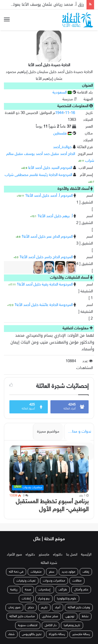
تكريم (44, 607)
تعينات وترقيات (26, 581)
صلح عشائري (50, 616)
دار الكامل (51, 625)
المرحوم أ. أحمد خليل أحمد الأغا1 (49, 196)
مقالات (77, 581)
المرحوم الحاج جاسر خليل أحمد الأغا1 (46, 257)
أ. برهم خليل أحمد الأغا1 (55, 216)
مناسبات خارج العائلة (22, 616)
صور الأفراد (14, 555)
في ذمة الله (16, 572)
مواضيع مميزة (48, 432)
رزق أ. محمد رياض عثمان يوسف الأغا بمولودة (45, 4)
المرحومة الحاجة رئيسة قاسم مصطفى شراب (38, 175)
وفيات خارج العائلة (79, 607)
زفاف (86, 572)
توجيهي (70, 616)
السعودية (62, 93)
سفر (52, 572)
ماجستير (44, 555)
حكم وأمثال (81, 590)
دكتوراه (58, 555)
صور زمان (14, 607)
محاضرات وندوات (54, 581)
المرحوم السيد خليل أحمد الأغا (50, 168)
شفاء (11, 634)
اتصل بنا (72, 555)
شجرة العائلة (49, 563)
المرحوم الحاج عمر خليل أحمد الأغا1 (47, 237)
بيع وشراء (44, 599)
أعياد (58, 607)
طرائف (63, 590)
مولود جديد (68, 572)
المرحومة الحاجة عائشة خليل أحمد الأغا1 (44, 305)
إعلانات (26, 599)
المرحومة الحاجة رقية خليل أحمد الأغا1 (45, 285)
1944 (59, 113)
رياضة (14, 590)
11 (67, 113)
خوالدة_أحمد (62, 147)
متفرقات (36, 572)
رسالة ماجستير (81, 634)
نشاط (85, 616)
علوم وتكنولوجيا (67, 599)
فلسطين (62, 134)
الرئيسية (86, 555)
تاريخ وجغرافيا (72, 625)
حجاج (31, 607)
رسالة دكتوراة (57, 634)
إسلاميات (45, 590)
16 (73, 113)
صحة (28, 590)
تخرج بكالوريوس (32, 634)
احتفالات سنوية (28, 625)
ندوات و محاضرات (78, 432)
